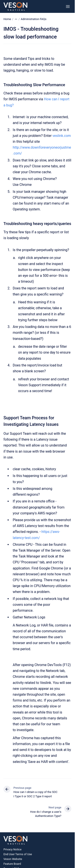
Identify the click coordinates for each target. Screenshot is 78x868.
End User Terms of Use (18, 854)
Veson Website (13, 859)
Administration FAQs (34, 19)
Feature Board (12, 864)
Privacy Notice (12, 849)
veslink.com (62, 136)
